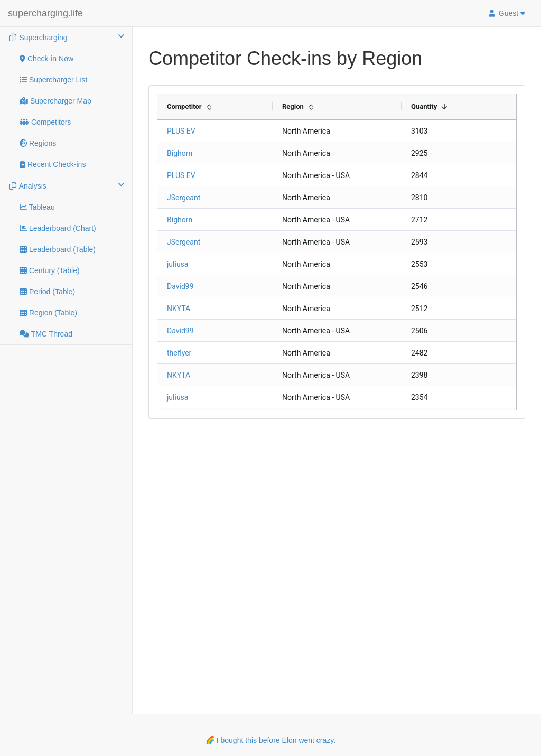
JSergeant (184, 198)
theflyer (179, 353)
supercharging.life (45, 13)
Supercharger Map (55, 101)
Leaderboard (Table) (58, 249)
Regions (38, 143)
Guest (506, 13)
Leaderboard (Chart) (58, 228)
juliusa (178, 264)
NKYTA (179, 309)
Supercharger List (53, 80)
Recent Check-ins (53, 164)
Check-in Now (46, 59)
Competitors (45, 122)
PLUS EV (181, 131)
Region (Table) (48, 313)
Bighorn (180, 153)
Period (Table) (47, 292)
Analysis (66, 185)
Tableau (37, 207)
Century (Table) (50, 270)
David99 (180, 286)
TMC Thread (46, 334)
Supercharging (66, 37)
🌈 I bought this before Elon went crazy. (270, 740)
